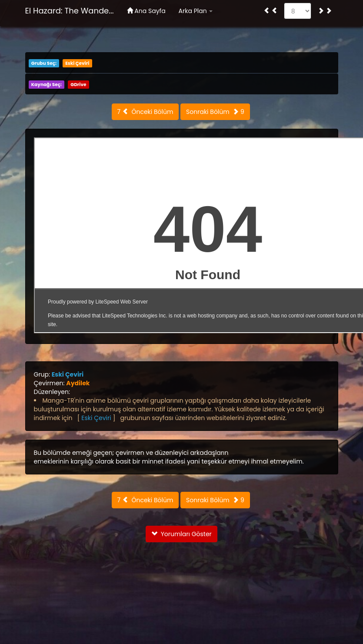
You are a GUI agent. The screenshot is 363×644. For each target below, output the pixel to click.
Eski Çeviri (77, 63)
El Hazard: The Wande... (70, 11)
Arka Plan (196, 11)
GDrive (78, 85)
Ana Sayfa (146, 11)
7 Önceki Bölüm (145, 112)
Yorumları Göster (181, 534)
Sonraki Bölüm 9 (215, 112)
